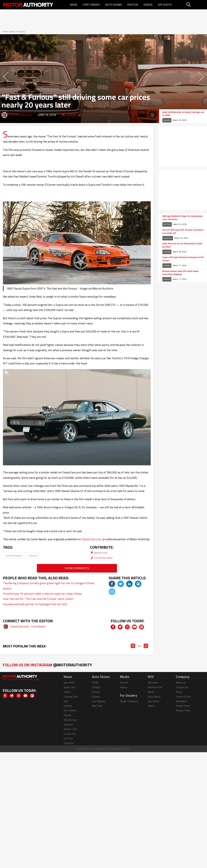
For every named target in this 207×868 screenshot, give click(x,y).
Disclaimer (181, 701)
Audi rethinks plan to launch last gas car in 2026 (183, 114)
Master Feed (155, 687)
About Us (181, 682)
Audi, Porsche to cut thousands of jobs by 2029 (182, 245)
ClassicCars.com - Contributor (28, 626)
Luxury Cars (70, 734)
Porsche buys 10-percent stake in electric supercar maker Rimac (42, 594)
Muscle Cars (70, 720)
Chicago (96, 687)
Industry (21, 31)
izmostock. (126, 749)
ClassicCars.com (20, 115)
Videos (148, 5)
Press (179, 692)
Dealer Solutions (129, 701)
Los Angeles (99, 701)
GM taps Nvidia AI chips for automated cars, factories (182, 218)
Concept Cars (71, 697)
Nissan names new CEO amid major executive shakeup (181, 273)
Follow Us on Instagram (47, 665)
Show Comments (77, 568)
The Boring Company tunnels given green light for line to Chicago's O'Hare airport (49, 586)
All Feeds (153, 682)
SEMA (95, 682)
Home (5, 31)
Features (69, 743)
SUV (66, 701)
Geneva (96, 697)
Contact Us (182, 687)
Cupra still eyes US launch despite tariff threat (183, 259)
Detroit (96, 692)
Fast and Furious (14, 555)
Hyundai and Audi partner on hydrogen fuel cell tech (35, 604)
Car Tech (167, 224)
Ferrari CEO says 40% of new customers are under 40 (183, 231)
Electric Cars (70, 729)
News (74, 5)
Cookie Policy (183, 706)
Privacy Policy (183, 710)
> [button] (146, 646)
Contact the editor (101, 558)
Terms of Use (183, 697)
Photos (133, 5)
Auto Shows (114, 5)
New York (97, 706)
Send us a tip (99, 553)
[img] (112, 584)
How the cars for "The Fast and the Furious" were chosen (38, 599)
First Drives (91, 5)
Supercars (168, 238)
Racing (67, 715)
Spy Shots (165, 5)
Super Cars (69, 687)
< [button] (133, 646)
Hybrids (68, 706)
